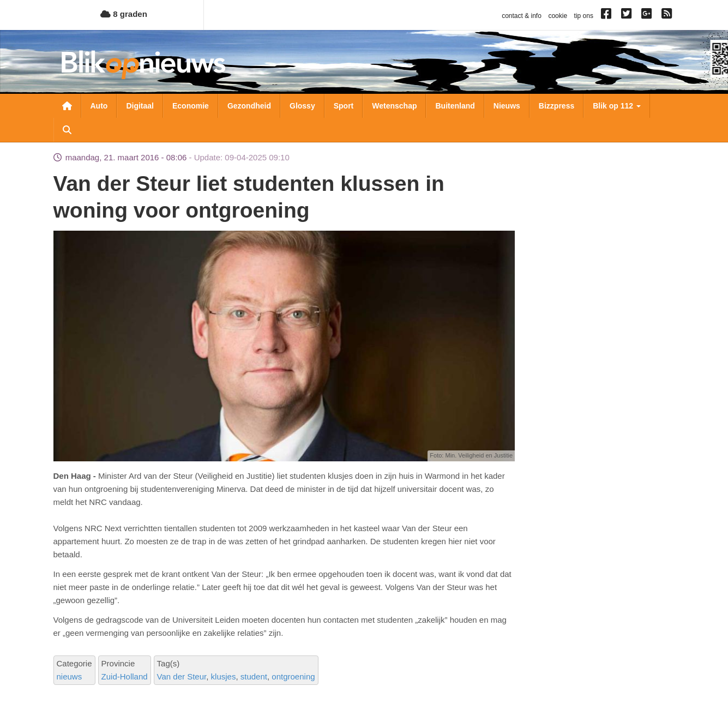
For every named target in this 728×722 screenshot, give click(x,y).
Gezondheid (249, 106)
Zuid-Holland (125, 676)
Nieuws (507, 106)
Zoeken (67, 130)
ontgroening (293, 676)
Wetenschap (394, 106)
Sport (344, 106)
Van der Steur (182, 676)
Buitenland (455, 106)
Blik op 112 (617, 106)
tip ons (584, 16)
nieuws (70, 676)
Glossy (302, 106)
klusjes (224, 676)
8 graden (124, 14)
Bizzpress (556, 106)
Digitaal (140, 106)
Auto (99, 106)
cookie (558, 16)
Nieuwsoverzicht (67, 106)
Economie (191, 106)
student (254, 676)
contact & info (522, 16)
